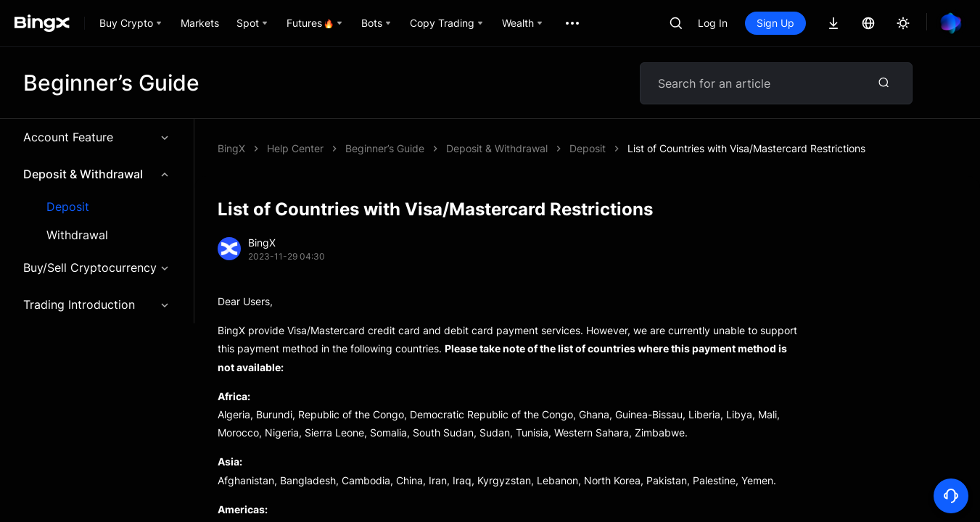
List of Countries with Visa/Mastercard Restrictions (746, 148)
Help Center (295, 148)
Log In (713, 23)
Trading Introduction (97, 304)
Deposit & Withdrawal (97, 174)
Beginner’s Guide (385, 148)
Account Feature (97, 137)
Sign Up (775, 23)
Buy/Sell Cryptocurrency (97, 268)
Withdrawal (77, 235)
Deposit (68, 207)
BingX (231, 148)
